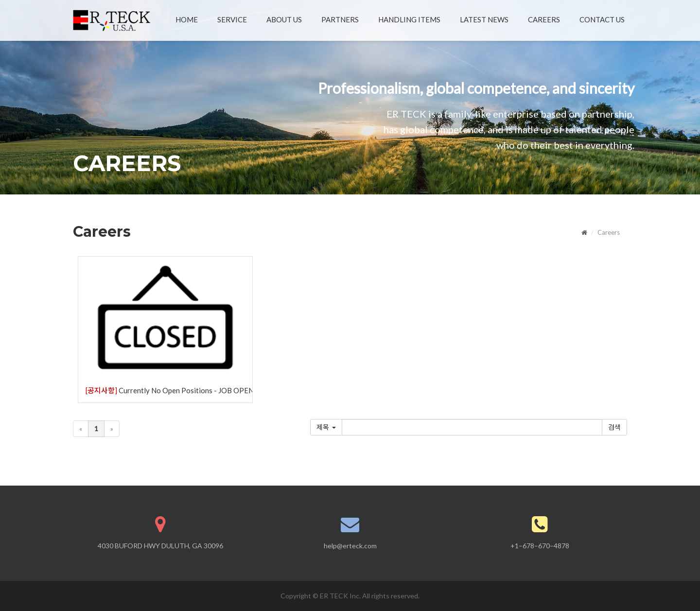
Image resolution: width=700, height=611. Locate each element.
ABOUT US (284, 19)
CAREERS (544, 19)
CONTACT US (602, 19)
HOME (187, 19)
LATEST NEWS (484, 19)
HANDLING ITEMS (409, 19)
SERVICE (232, 19)
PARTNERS (340, 19)
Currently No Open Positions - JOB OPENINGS (169, 390)
